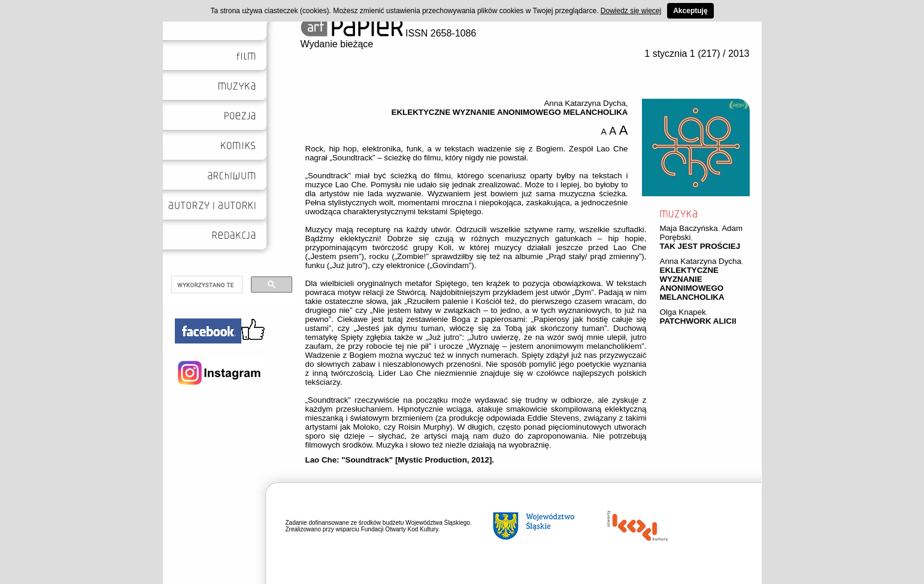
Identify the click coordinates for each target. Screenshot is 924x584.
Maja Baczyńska (689, 228)
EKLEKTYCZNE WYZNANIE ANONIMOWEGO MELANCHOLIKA (692, 284)
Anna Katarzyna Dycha (701, 261)
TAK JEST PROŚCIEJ (700, 246)
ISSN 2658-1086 (389, 33)
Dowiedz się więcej (631, 11)
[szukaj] (206, 285)
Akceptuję (690, 11)
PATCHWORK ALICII (698, 321)
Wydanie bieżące (337, 44)
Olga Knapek (683, 312)
